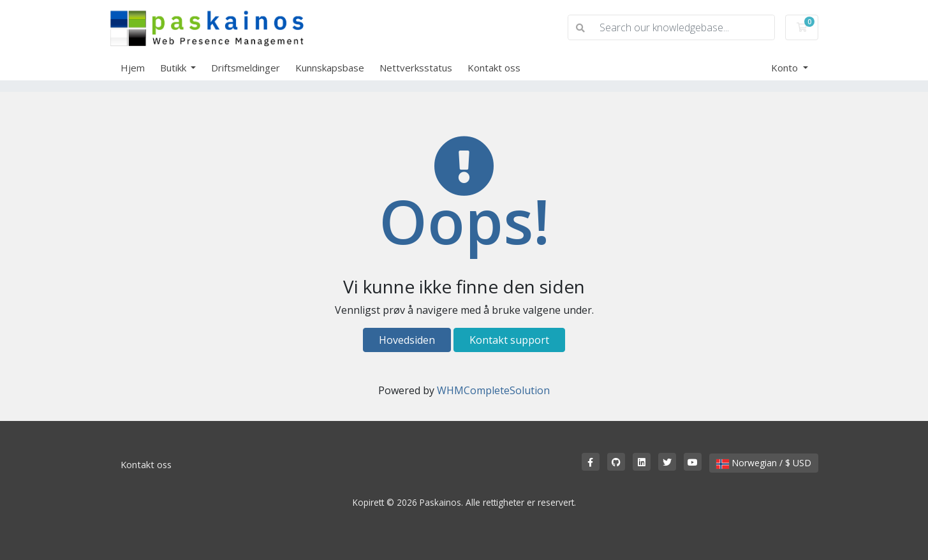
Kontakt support (509, 340)
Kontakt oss (494, 68)
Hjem (133, 68)
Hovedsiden (407, 340)
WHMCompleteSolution (493, 390)
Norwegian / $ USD (764, 463)
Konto (786, 68)
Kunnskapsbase (330, 68)
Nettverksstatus (416, 68)
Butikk (174, 68)
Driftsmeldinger (246, 68)
